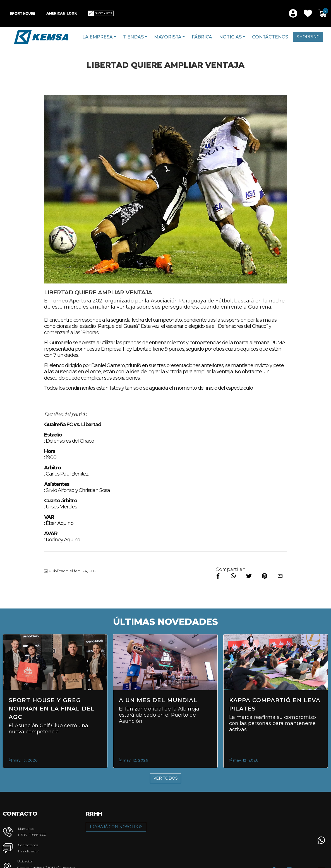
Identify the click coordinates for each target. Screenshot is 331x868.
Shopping (308, 37)
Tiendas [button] (133, 37)
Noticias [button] (230, 37)
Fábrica (202, 37)
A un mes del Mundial (158, 700)
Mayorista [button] (168, 37)
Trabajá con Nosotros (116, 827)
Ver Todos (166, 778)
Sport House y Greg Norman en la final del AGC (52, 709)
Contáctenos (270, 37)
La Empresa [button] (97, 37)
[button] (308, 13)
